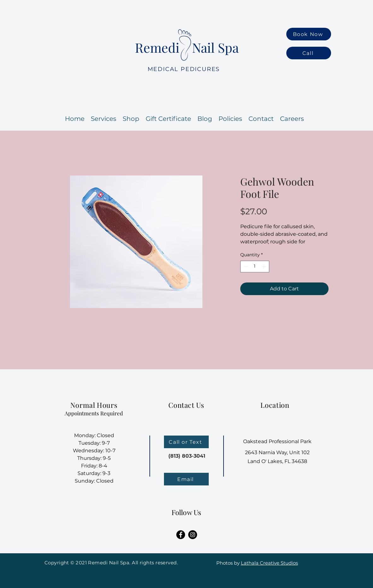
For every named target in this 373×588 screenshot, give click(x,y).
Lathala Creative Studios (269, 563)
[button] (292, 119)
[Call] (309, 53)
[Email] (186, 479)
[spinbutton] (255, 267)
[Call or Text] (186, 442)
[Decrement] (245, 267)
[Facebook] (181, 535)
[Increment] (264, 267)
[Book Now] (309, 34)
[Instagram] (193, 535)
